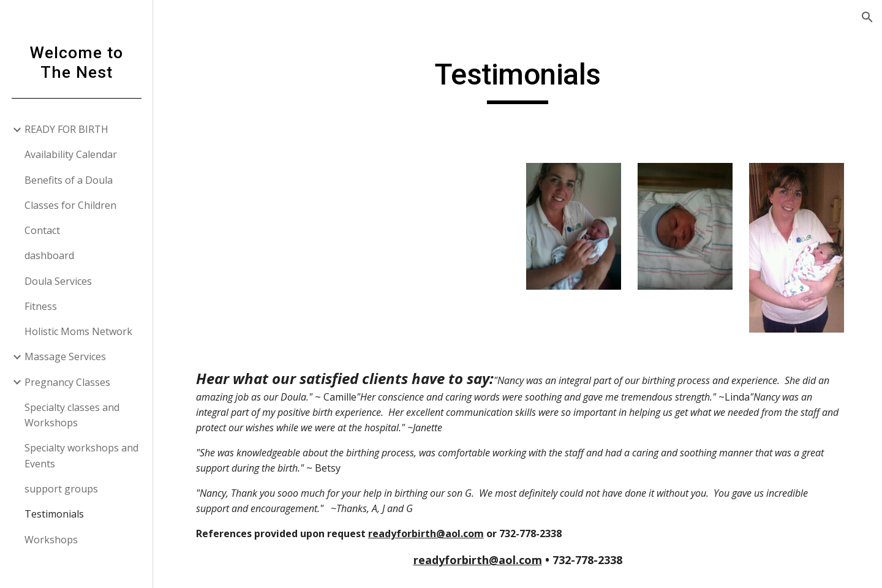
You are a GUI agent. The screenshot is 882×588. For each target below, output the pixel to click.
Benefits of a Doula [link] (69, 180)
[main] (518, 80)
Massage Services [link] (65, 356)
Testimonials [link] (54, 514)
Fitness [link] (41, 306)
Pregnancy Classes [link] (67, 382)
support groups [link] (61, 489)
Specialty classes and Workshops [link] (72, 415)
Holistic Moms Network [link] (78, 331)
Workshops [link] (51, 540)
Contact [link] (42, 230)
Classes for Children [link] (70, 205)
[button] (867, 17)
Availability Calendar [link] (71, 154)
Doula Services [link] (58, 281)
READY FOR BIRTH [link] (66, 129)
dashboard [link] (49, 255)
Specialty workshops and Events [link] (81, 455)
